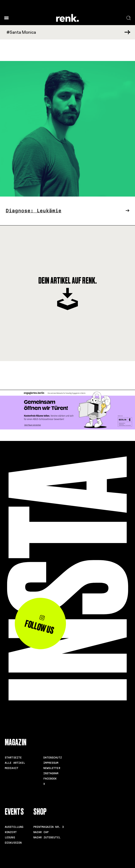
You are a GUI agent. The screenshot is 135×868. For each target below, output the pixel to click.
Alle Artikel (15, 763)
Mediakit (12, 768)
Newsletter (52, 768)
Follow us (39, 625)
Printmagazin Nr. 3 (49, 827)
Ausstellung (14, 827)
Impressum (51, 763)
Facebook (50, 779)
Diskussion (13, 843)
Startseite (13, 758)
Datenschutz (53, 758)
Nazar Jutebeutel (47, 837)
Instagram (51, 773)
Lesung (10, 837)
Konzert (11, 832)
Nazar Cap (41, 832)
